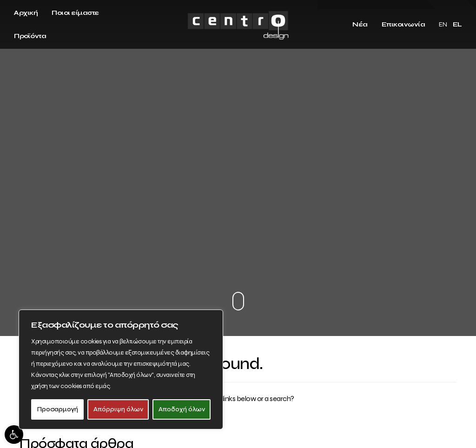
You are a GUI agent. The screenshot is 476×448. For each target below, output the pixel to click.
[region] (121, 369)
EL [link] (457, 24)
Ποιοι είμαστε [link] (75, 13)
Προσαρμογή (58, 409)
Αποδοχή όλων (182, 409)
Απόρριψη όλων (118, 409)
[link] (14, 435)
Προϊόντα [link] (30, 36)
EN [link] (443, 24)
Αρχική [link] (26, 13)
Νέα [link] (360, 24)
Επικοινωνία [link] (403, 24)
